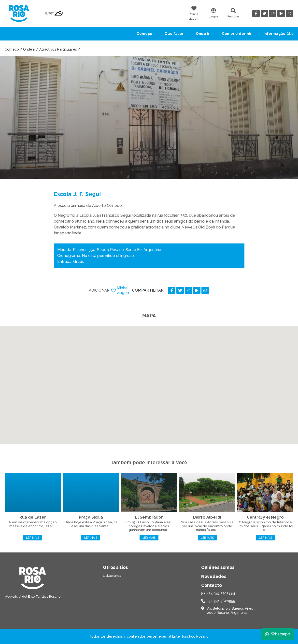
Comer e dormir (237, 34)
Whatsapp (278, 634)
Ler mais (33, 538)
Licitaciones (112, 576)
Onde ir (203, 34)
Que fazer (174, 34)
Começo (144, 34)
